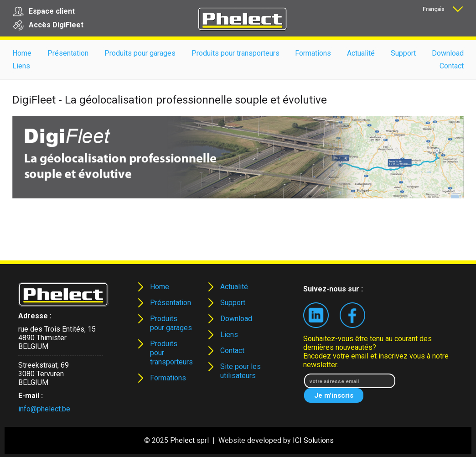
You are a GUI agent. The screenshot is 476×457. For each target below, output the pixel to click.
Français (434, 9)
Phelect (182, 440)
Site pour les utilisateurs (241, 371)
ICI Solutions (313, 440)
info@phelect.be (44, 409)
